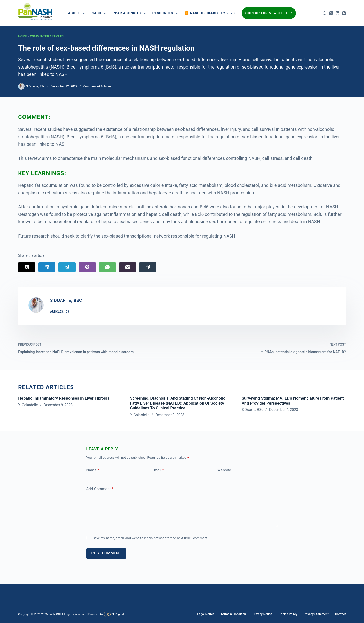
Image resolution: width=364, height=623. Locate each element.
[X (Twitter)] (331, 13)
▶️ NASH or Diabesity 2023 (210, 13)
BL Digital (118, 614)
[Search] (325, 13)
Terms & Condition (233, 614)
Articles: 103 (60, 312)
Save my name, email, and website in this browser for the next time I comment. (150, 538)
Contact (340, 614)
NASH (100, 13)
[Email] (128, 267)
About (78, 13)
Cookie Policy (288, 614)
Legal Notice (206, 614)
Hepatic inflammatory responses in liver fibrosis (64, 398)
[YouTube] (344, 13)
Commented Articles (47, 36)
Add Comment (100, 489)
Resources (166, 13)
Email (158, 470)
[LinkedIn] (338, 13)
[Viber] (87, 267)
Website (224, 470)
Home (22, 36)
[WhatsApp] (107, 267)
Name (93, 470)
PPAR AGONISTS (130, 13)
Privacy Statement (316, 614)
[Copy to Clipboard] (148, 267)
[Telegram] (67, 267)
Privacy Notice (262, 614)
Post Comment (106, 553)
